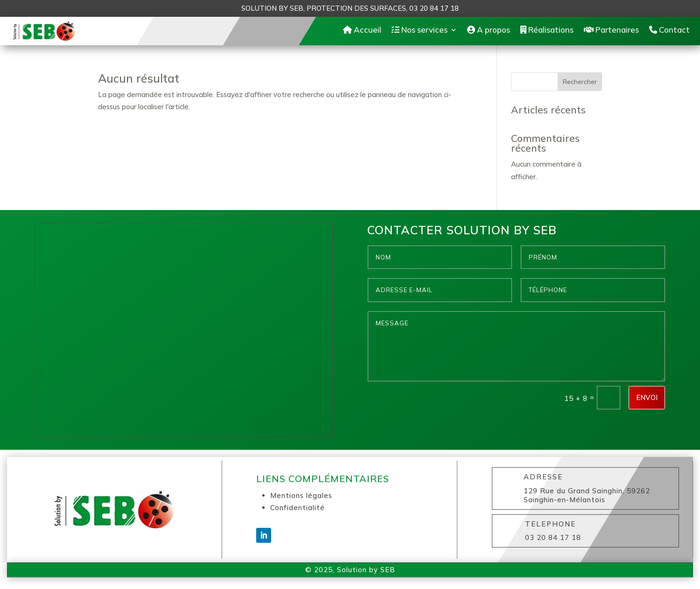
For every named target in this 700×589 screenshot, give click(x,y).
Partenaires (611, 32)
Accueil (362, 32)
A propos (489, 32)
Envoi (647, 402)
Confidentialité (297, 512)
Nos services (420, 32)
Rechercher (580, 86)
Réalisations (547, 32)
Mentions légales (301, 500)
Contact (669, 32)
